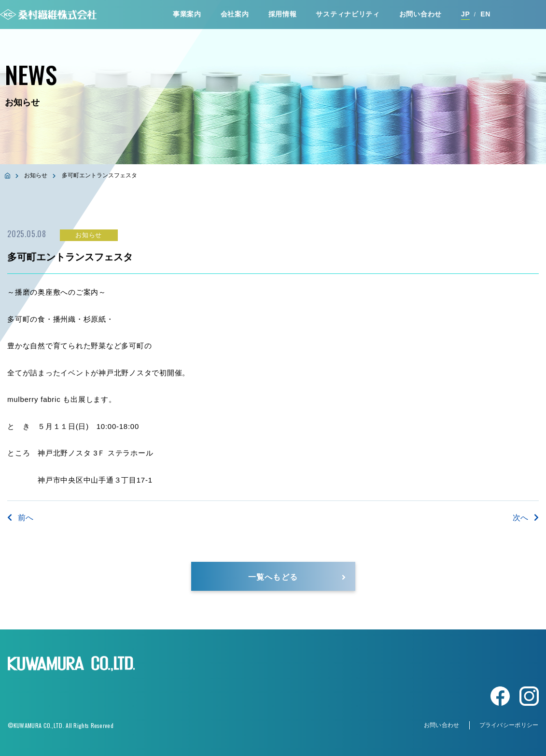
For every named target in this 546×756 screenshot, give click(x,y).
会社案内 (235, 14)
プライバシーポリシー (509, 725)
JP (466, 14)
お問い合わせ (420, 14)
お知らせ (36, 175)
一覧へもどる (273, 576)
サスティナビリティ (348, 14)
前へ (20, 518)
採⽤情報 (283, 14)
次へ (526, 518)
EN (485, 14)
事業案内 (187, 14)
